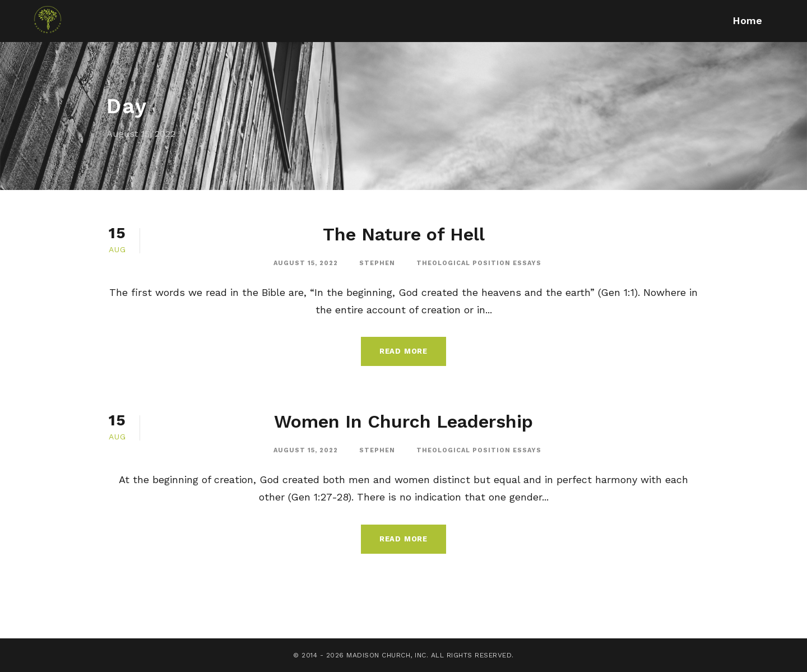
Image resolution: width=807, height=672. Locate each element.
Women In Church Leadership (403, 421)
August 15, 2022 (306, 263)
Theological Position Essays (479, 263)
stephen (377, 263)
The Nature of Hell (404, 234)
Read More (403, 351)
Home (747, 20)
